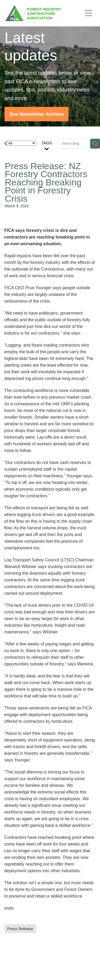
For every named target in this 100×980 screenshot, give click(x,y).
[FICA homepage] (44, 13)
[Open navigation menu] (89, 13)
